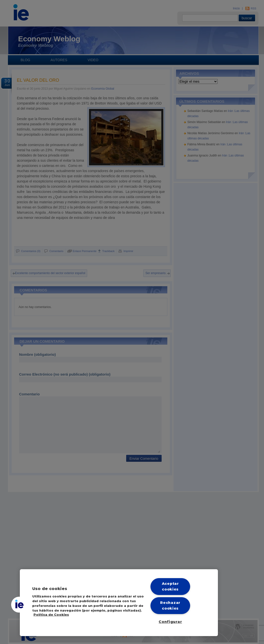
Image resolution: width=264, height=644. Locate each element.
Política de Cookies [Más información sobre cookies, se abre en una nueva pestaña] (51, 615)
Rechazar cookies (170, 605)
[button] (19, 605)
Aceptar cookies (170, 586)
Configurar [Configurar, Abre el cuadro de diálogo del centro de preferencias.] (170, 622)
